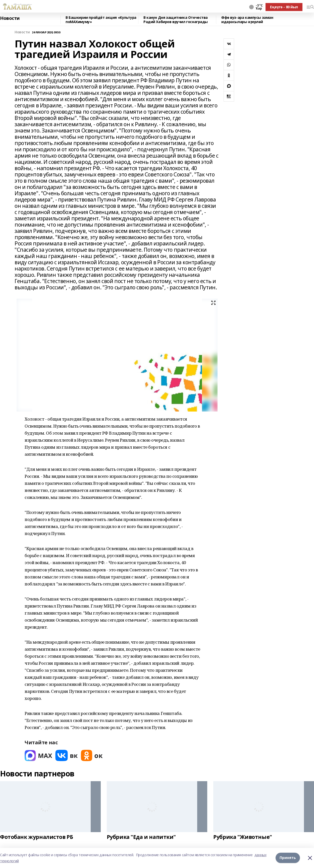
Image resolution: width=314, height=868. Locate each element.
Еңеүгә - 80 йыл (284, 7)
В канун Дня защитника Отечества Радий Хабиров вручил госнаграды (176, 20)
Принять (288, 858)
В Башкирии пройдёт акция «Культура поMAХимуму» (101, 20)
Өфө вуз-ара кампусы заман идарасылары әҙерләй (247, 20)
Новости (10, 18)
